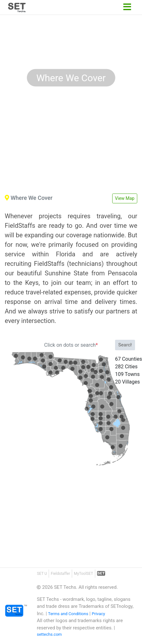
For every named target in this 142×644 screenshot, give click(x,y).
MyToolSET (84, 574)
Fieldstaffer (60, 574)
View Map (125, 198)
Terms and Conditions (68, 614)
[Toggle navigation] (127, 7)
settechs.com (49, 634)
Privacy (99, 614)
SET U (42, 574)
